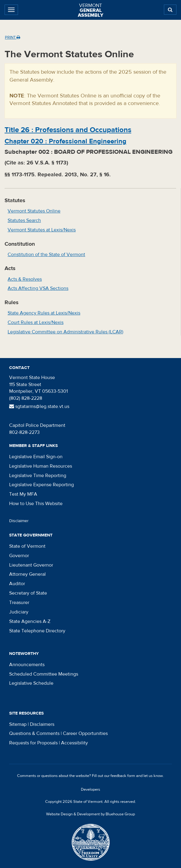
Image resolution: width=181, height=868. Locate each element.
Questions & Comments (34, 733)
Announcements (27, 665)
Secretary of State (28, 593)
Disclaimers (42, 724)
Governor (19, 556)
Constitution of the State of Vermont (46, 255)
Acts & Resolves (25, 279)
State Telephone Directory (37, 631)
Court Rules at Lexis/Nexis (36, 322)
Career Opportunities (85, 733)
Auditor (17, 584)
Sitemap (18, 724)
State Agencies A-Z (30, 621)
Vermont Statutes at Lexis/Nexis (42, 230)
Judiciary (19, 612)
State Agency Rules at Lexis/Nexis (44, 313)
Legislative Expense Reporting (42, 485)
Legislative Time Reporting (38, 476)
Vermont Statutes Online (34, 211)
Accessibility (74, 743)
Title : (68, 130)
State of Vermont (27, 546)
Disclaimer (19, 521)
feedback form (123, 776)
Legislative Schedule (31, 683)
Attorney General (27, 574)
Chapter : (65, 141)
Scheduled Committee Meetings (44, 674)
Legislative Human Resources (41, 466)
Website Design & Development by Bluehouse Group (90, 814)
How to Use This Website (36, 504)
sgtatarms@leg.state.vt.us (39, 406)
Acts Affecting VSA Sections (38, 288)
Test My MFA (23, 494)
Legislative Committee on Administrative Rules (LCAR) (65, 332)
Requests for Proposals (33, 743)
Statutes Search (24, 220)
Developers (90, 789)
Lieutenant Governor (31, 565)
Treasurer (19, 603)
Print (13, 37)
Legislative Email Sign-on (36, 457)
